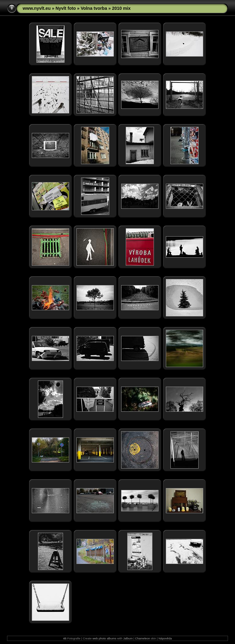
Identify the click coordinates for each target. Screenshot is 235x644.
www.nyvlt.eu (37, 8)
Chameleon (142, 638)
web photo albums (104, 638)
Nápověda (165, 638)
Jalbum (128, 638)
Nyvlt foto (65, 8)
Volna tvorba (94, 8)
